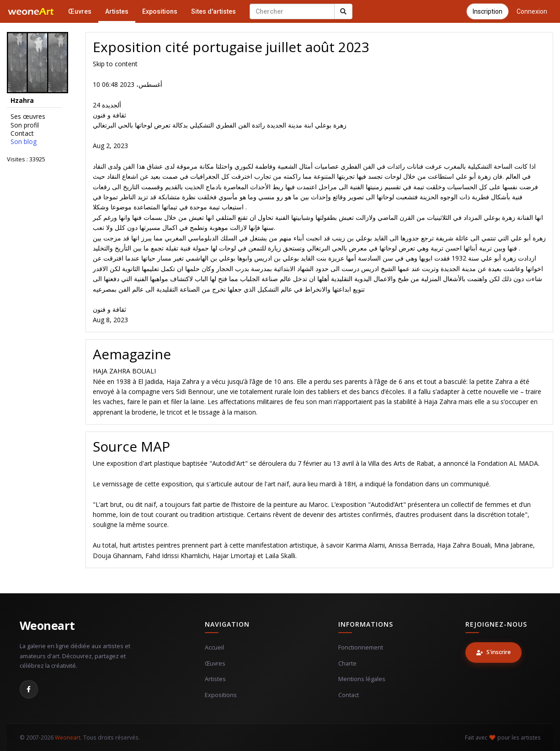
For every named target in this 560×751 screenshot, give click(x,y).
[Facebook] (29, 689)
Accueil (214, 647)
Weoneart (47, 625)
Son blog (24, 142)
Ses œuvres (28, 117)
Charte (347, 663)
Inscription (488, 11)
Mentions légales (362, 679)
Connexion (532, 11)
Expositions (160, 11)
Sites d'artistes (213, 11)
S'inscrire (493, 652)
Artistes (117, 11)
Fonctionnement (361, 647)
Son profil (25, 125)
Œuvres (80, 11)
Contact (22, 133)
